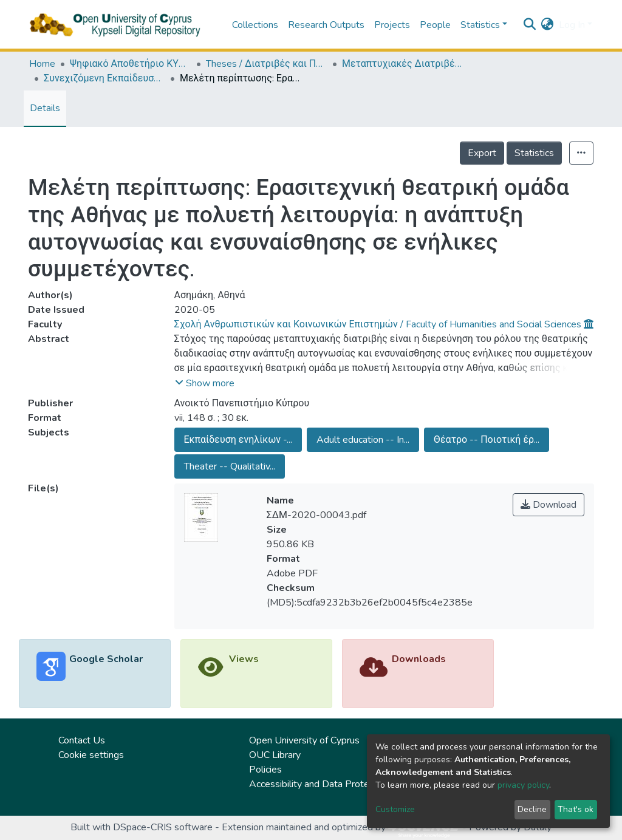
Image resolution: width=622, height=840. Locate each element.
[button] (548, 25)
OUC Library (275, 755)
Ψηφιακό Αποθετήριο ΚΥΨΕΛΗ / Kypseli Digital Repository (131, 64)
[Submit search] (530, 25)
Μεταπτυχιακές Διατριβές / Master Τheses (403, 64)
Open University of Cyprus (304, 740)
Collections (255, 25)
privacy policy (523, 785)
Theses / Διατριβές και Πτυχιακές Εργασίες (267, 64)
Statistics (534, 153)
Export (482, 153)
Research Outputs (326, 25)
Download (549, 505)
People (435, 25)
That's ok (576, 809)
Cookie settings (91, 755)
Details (45, 108)
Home (42, 64)
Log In (572, 25)
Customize (395, 809)
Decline (532, 809)
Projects (392, 25)
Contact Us (82, 740)
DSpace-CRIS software (163, 827)
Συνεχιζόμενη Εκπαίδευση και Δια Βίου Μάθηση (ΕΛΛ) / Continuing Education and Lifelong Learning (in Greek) (104, 78)
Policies (265, 770)
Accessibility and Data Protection (319, 784)
